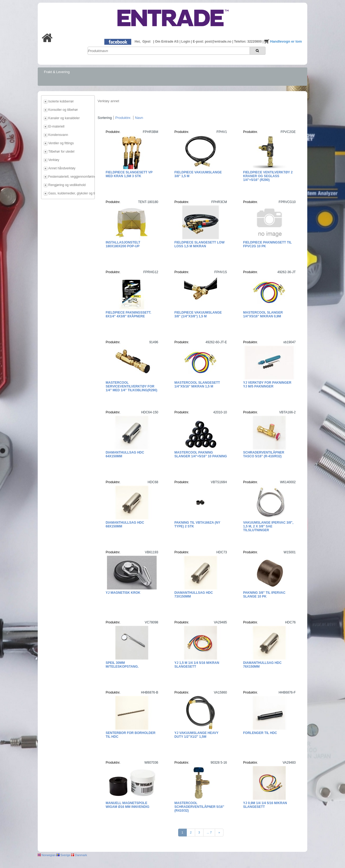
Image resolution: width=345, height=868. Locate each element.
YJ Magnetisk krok (123, 593)
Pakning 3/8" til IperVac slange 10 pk (264, 595)
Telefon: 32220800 (248, 42)
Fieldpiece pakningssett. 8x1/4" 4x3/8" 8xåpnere (128, 314)
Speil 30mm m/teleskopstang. (122, 665)
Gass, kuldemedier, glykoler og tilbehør (71, 193)
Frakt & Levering (57, 72)
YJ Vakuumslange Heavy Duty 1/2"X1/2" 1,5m (196, 735)
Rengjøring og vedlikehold (67, 185)
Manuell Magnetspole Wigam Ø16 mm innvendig (127, 805)
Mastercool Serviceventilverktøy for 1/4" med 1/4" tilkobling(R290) (131, 386)
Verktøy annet (108, 101)
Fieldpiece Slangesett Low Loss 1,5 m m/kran (199, 244)
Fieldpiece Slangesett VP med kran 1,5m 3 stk (129, 174)
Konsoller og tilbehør (63, 110)
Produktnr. (123, 118)
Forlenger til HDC (260, 733)
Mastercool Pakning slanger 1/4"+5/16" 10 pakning (201, 454)
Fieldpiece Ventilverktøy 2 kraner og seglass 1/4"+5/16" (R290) (268, 176)
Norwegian (47, 855)
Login (186, 42)
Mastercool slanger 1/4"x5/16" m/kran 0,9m (263, 314)
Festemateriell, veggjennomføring (71, 177)
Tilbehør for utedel (61, 152)
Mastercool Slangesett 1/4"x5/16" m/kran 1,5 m (197, 385)
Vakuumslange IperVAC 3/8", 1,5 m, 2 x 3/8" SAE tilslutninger (268, 526)
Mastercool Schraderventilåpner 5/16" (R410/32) (199, 807)
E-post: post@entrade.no (212, 42)
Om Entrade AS (167, 42)
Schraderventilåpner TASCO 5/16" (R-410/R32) (264, 454)
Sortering (105, 118)
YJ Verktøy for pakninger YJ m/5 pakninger (267, 385)
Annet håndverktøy (62, 168)
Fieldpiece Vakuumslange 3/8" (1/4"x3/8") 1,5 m (198, 314)
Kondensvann (58, 135)
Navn (139, 118)
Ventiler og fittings (61, 143)
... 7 (209, 832)
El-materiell (56, 126)
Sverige (63, 855)
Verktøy (54, 160)
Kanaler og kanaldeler (64, 118)
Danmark (79, 855)
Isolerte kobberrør (61, 101)
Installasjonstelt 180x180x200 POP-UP (123, 244)
